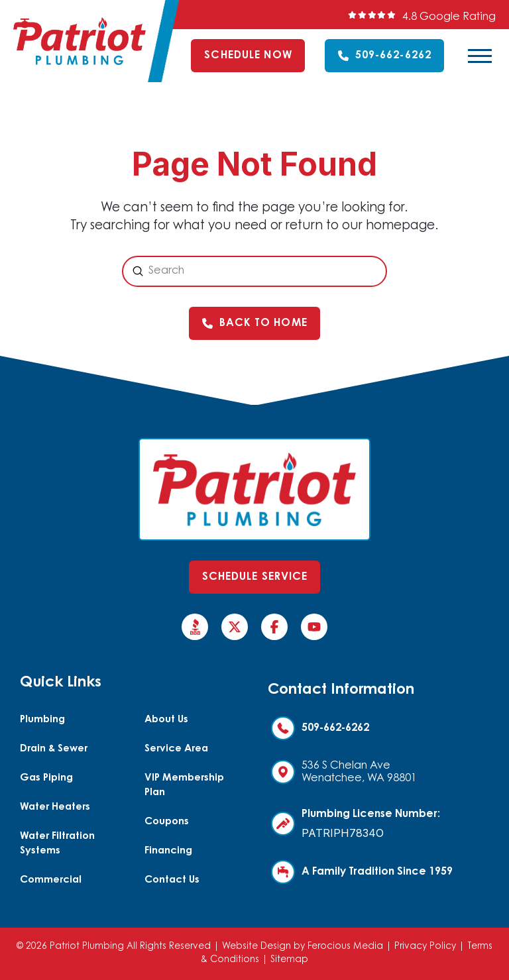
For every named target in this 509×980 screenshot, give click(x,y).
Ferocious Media (345, 947)
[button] (480, 56)
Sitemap (289, 960)
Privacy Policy (425, 947)
